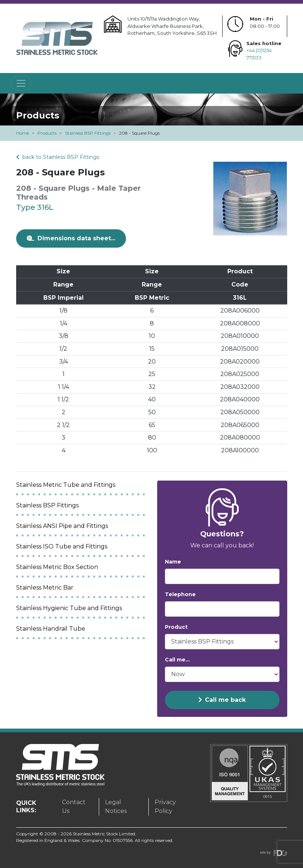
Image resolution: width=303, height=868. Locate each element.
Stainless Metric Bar (45, 588)
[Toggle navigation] (21, 83)
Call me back (222, 700)
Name (173, 562)
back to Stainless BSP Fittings (58, 157)
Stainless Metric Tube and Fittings (66, 485)
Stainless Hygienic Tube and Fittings (69, 608)
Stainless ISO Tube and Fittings (62, 546)
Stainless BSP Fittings (88, 133)
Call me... (177, 660)
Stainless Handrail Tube (51, 629)
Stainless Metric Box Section (57, 567)
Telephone (180, 594)
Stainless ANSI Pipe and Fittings (62, 526)
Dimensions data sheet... (71, 238)
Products (47, 133)
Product (176, 627)
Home (23, 133)
